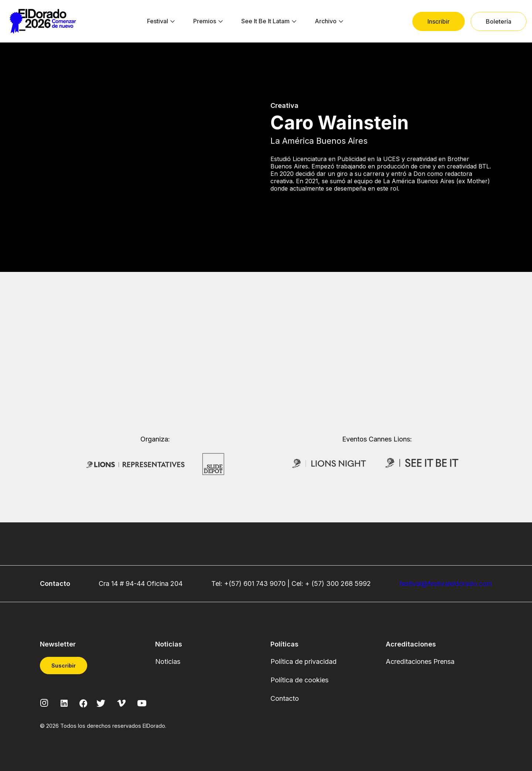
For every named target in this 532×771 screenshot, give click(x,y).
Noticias (168, 661)
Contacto (285, 698)
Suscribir (64, 666)
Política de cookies (299, 680)
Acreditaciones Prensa (420, 661)
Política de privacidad (303, 661)
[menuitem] (158, 21)
